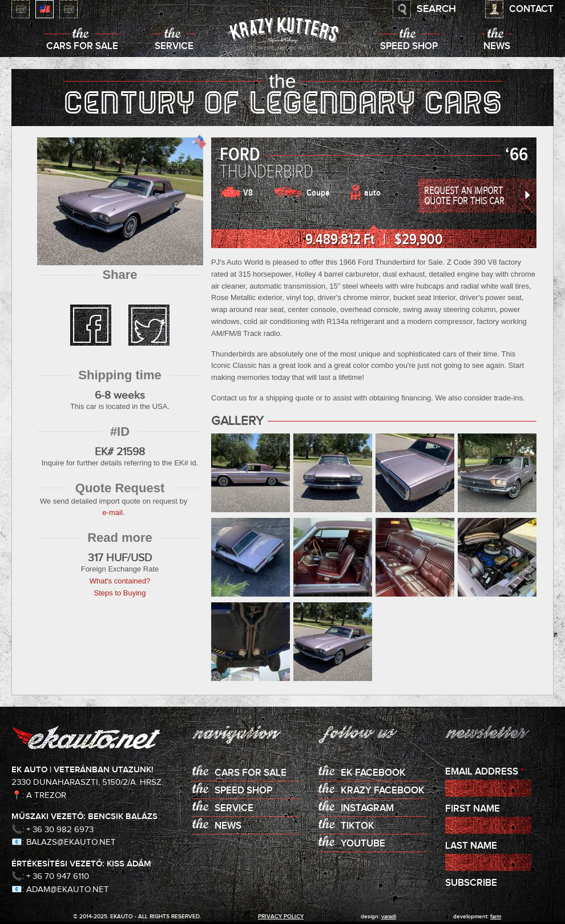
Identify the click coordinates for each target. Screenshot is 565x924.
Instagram (367, 809)
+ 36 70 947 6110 (58, 876)
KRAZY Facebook (383, 791)
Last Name (471, 846)
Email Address (485, 772)
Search (436, 9)
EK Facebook (373, 773)
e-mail (112, 512)
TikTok (358, 826)
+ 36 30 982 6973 (60, 830)
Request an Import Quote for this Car (464, 196)
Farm (496, 917)
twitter (149, 325)
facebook (91, 325)
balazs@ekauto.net (71, 842)
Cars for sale (82, 46)
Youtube (363, 844)
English (45, 9)
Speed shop (409, 46)
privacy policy (281, 917)
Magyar (21, 9)
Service (174, 46)
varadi (389, 917)
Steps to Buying (120, 593)
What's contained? (120, 581)
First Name (473, 809)
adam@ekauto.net (68, 889)
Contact (531, 9)
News (497, 46)
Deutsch (68, 9)
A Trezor (46, 795)
